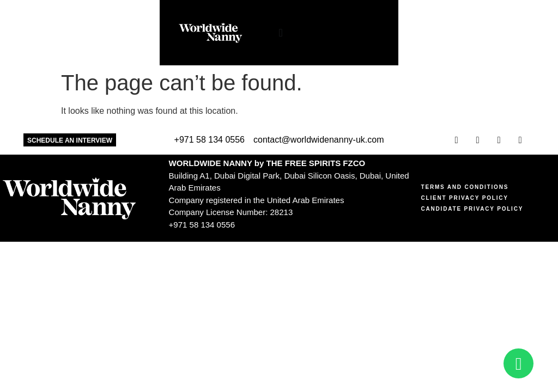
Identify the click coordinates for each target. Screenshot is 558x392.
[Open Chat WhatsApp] (518, 363)
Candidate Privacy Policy (472, 209)
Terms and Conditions (465, 187)
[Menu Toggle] (268, 33)
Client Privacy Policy (465, 198)
